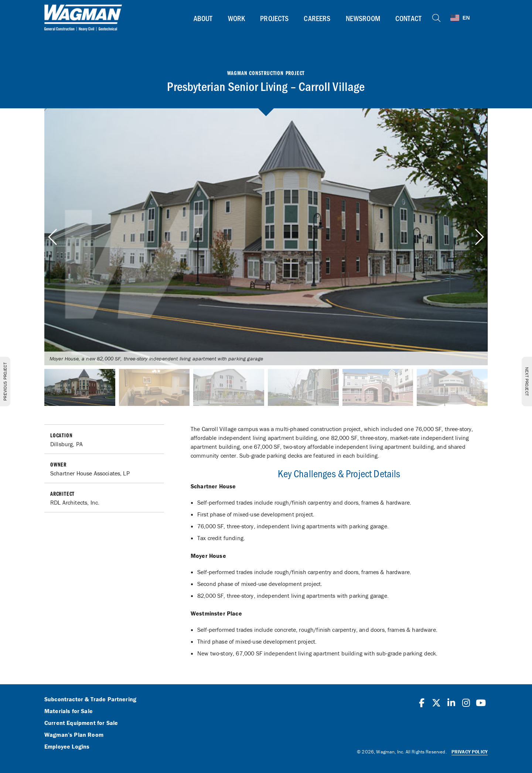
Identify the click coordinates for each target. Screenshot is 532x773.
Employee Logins (67, 747)
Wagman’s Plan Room (74, 735)
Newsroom (363, 18)
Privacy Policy (470, 752)
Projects (274, 18)
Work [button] (237, 18)
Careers (317, 18)
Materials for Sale (69, 711)
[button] (479, 237)
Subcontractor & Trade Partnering (90, 699)
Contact (408, 18)
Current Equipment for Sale (81, 723)
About (203, 18)
